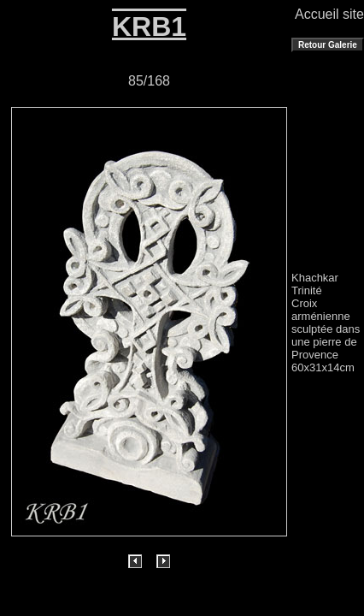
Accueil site (329, 14)
